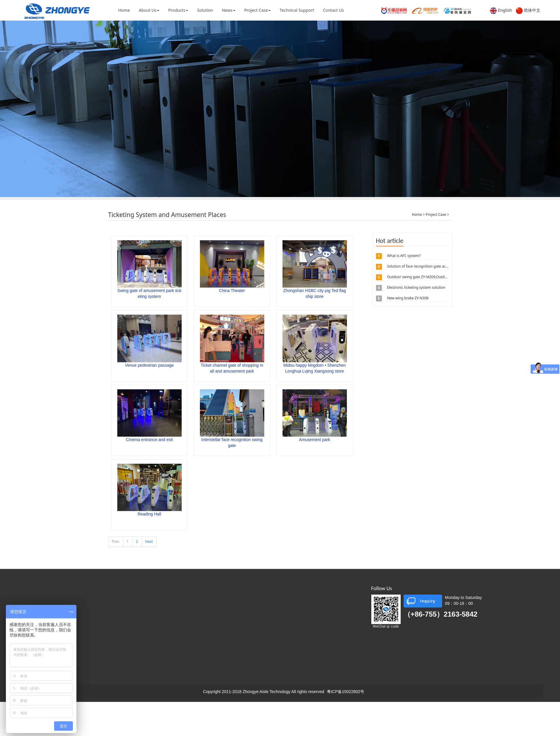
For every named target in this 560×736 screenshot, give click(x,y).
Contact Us (333, 10)
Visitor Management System (314, 614)
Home (124, 10)
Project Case (258, 10)
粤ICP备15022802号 (346, 692)
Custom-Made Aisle (89, 666)
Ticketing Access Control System (101, 636)
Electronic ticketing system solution (416, 287)
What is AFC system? (404, 256)
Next (149, 541)
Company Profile (39, 600)
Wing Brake (82, 614)
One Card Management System (317, 600)
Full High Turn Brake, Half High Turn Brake (110, 622)
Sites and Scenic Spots (223, 658)
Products (178, 10)
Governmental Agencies (224, 622)
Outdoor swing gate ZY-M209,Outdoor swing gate (428, 277)
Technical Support (297, 10)
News (229, 10)
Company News (174, 600)
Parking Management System (315, 607)
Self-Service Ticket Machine (97, 673)
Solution (205, 10)
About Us (149, 10)
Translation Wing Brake (92, 658)
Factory (209, 651)
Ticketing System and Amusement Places (240, 600)
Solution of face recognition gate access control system (433, 266)
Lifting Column (84, 680)
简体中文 (532, 10)
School (209, 607)
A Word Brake (84, 644)
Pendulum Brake (86, 607)
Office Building (215, 629)
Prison (208, 614)
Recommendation (87, 600)
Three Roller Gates (88, 651)
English (505, 10)
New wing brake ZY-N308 (408, 298)
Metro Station (214, 636)
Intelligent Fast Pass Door (95, 629)
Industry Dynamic (175, 607)
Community (213, 644)
